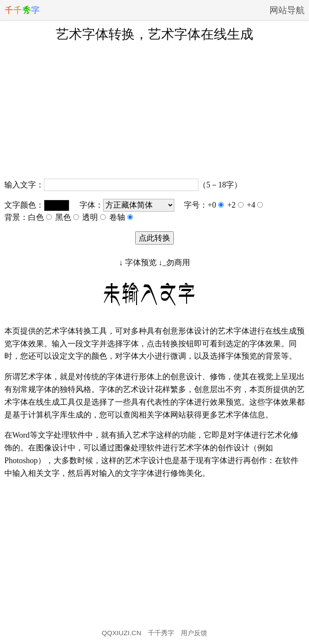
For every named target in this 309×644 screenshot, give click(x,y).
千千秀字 (161, 633)
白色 (40, 217)
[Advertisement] (154, 109)
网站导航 (287, 10)
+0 (216, 205)
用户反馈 (194, 633)
